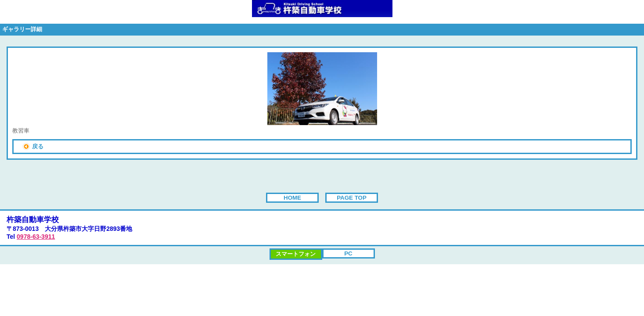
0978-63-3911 (36, 237)
